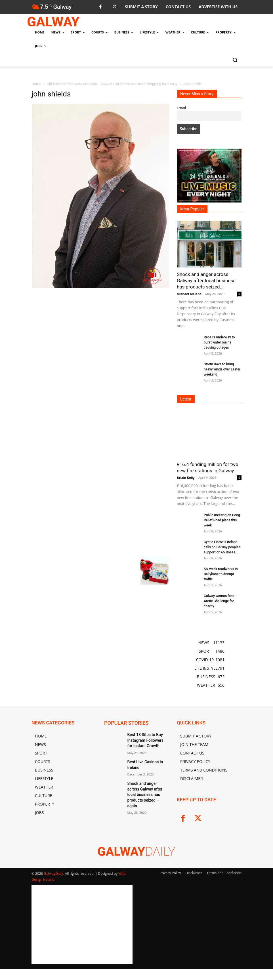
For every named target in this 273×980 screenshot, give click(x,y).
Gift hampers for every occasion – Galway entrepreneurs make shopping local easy (112, 84)
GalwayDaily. (54, 873)
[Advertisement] (100, 332)
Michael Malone (189, 294)
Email (181, 108)
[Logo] (70, 22)
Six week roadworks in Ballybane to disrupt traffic (221, 574)
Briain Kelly (186, 478)
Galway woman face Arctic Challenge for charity (219, 601)
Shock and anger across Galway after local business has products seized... (206, 281)
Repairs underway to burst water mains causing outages (219, 342)
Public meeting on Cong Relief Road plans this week (222, 520)
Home (36, 84)
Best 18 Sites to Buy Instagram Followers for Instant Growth (145, 739)
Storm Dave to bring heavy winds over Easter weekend (222, 369)
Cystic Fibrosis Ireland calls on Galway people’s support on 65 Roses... (222, 547)
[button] (235, 60)
